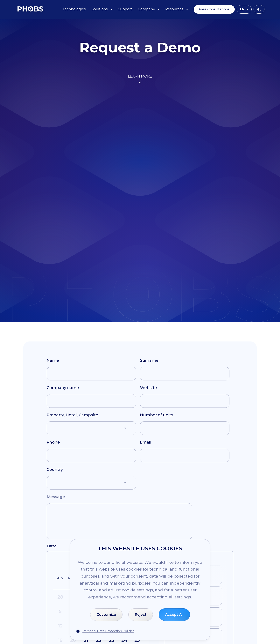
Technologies (74, 9)
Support (125, 9)
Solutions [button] (102, 9)
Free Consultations (214, 9)
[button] (91, 428)
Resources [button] (177, 9)
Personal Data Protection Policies (108, 631)
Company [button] (149, 9)
